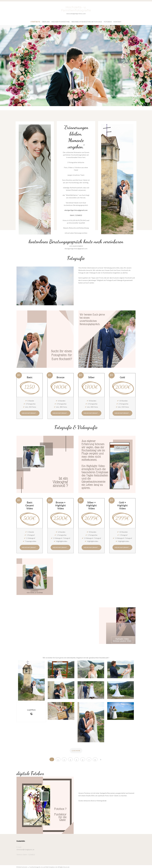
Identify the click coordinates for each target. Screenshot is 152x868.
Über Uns (46, 20)
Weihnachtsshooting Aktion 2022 (87, 20)
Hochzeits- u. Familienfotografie (76, 9)
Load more (76, 750)
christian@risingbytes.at (25, 848)
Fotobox (107, 20)
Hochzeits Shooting (61, 20)
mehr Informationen (31, 412)
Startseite (36, 20)
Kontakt (117, 20)
